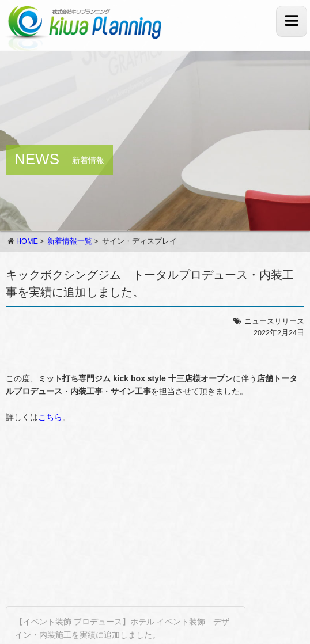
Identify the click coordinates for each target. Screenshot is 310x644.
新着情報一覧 (70, 241)
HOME (27, 241)
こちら (50, 417)
